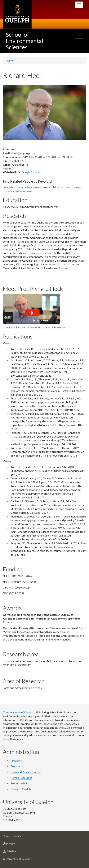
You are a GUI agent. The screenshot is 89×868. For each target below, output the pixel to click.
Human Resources (21, 778)
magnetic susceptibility (45, 187)
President (16, 761)
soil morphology (24, 191)
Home (9, 60)
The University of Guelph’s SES (22, 712)
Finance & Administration (26, 772)
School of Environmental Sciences (24, 41)
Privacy (15, 844)
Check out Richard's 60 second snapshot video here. (34, 327)
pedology (8, 191)
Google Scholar (31, 172)
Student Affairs (20, 783)
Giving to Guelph (21, 789)
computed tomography (16, 187)
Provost (15, 766)
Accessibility (18, 837)
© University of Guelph (17, 859)
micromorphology (70, 187)
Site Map (16, 852)
